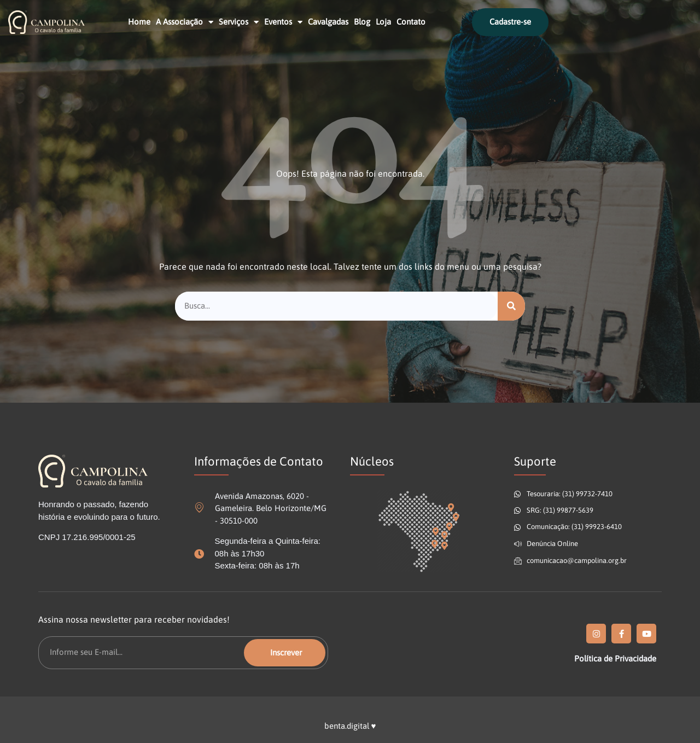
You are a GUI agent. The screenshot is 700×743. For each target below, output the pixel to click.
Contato (411, 22)
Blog (362, 22)
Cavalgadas (328, 22)
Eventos (283, 22)
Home (139, 22)
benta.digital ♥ (350, 726)
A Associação (185, 22)
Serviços (239, 22)
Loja (383, 22)
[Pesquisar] (511, 306)
